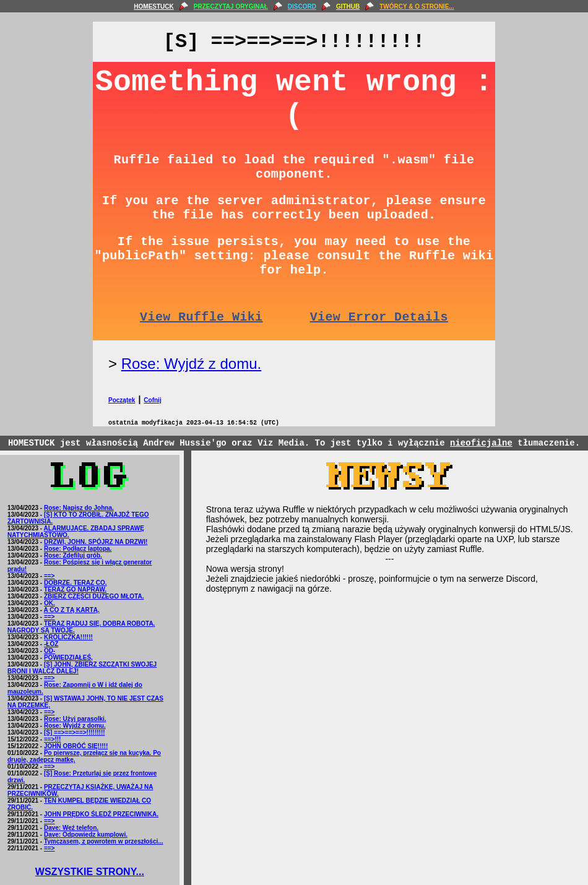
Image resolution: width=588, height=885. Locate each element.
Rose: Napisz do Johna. (79, 508)
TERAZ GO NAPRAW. (75, 589)
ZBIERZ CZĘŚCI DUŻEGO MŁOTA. (94, 596)
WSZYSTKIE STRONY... (90, 872)
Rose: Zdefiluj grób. (73, 555)
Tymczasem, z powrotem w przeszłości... (104, 841)
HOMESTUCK (153, 6)
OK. (50, 603)
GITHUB (348, 6)
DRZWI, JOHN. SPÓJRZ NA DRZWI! (96, 542)
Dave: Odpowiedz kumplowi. (86, 835)
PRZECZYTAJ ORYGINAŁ (231, 6)
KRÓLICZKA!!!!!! (68, 637)
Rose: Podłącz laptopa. (78, 549)
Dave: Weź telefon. (71, 828)
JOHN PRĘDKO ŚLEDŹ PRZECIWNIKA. (101, 814)
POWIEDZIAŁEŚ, (68, 658)
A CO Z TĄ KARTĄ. (72, 610)
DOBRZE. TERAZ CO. (76, 583)
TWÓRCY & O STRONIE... (417, 6)
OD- (50, 651)
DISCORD (302, 6)
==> (50, 576)
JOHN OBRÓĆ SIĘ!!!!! (76, 746)
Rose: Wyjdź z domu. (192, 364)
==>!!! (53, 739)
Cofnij (152, 400)
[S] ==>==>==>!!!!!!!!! (75, 732)
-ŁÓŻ (51, 644)
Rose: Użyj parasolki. (75, 719)
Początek (122, 400)
